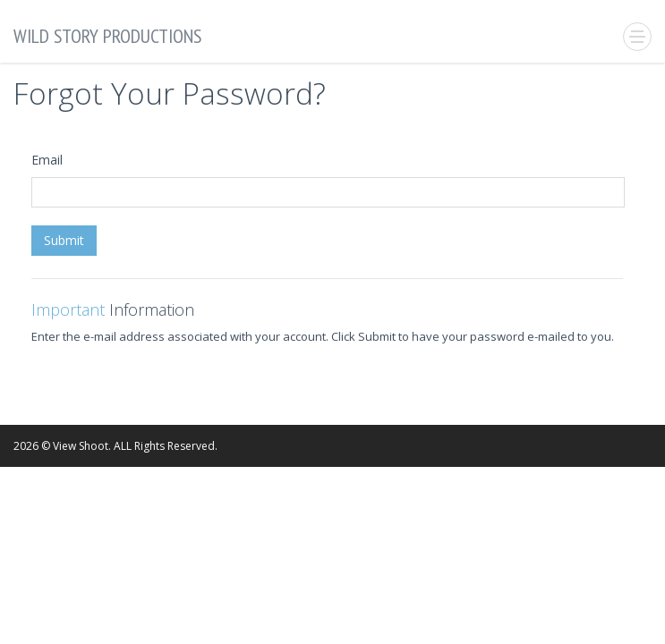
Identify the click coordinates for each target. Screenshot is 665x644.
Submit (64, 240)
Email (47, 160)
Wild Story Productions (107, 36)
